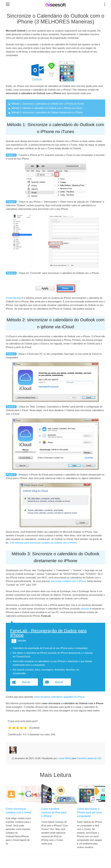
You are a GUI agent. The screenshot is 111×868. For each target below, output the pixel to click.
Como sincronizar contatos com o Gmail (18, 811)
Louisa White (64, 758)
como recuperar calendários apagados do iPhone (59, 697)
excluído (85, 609)
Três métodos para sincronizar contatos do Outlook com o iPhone (43, 543)
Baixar (26, 682)
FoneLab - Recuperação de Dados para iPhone (48, 633)
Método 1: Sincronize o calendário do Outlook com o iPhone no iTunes (48, 104)
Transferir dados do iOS (89, 758)
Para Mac (22, 640)
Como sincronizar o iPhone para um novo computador (89, 812)
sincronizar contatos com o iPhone (68, 581)
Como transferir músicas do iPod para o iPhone (54, 812)
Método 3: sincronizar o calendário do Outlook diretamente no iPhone (47, 112)
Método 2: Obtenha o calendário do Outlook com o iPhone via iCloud (47, 108)
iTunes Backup (13, 298)
